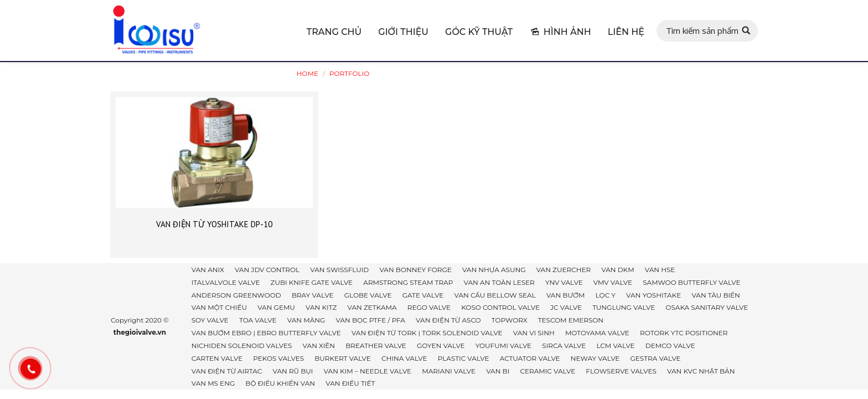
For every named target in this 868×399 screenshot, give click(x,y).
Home (308, 73)
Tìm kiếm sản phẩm (702, 30)
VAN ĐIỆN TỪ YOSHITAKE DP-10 (214, 224)
